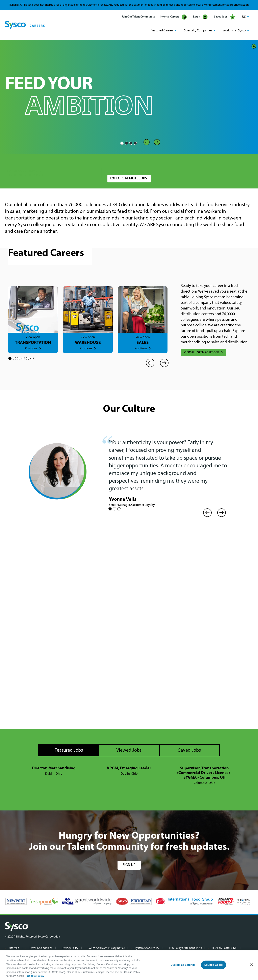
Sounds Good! (214, 965)
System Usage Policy (147, 948)
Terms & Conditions (41, 948)
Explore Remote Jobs (129, 178)
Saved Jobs (225, 17)
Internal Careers (173, 17)
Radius (181, 163)
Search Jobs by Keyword (24, 163)
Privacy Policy (70, 948)
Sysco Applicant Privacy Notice (107, 948)
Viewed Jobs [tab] (129, 750)
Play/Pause (254, 46)
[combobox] (138, 165)
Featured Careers (162, 30)
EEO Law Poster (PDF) (225, 948)
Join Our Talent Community (138, 17)
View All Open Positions (202, 352)
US (244, 17)
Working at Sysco (234, 30)
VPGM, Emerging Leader (129, 768)
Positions (31, 348)
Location (113, 163)
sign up (129, 865)
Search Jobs (229, 165)
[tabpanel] (129, 775)
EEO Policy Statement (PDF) (186, 948)
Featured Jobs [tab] (69, 750)
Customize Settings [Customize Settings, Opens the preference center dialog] (183, 965)
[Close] (252, 965)
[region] (129, 965)
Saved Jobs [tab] (190, 750)
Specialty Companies (198, 30)
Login (200, 17)
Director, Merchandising (54, 768)
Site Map (14, 948)
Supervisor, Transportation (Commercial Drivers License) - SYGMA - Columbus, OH (204, 773)
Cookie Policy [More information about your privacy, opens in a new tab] (36, 976)
